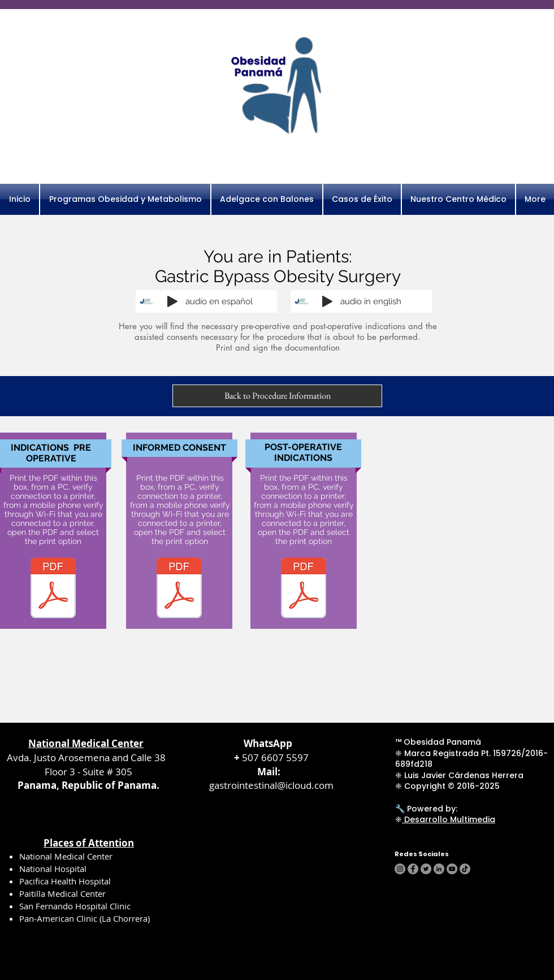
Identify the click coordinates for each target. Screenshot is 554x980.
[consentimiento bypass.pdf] (179, 589)
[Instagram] (400, 869)
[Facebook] (413, 869)
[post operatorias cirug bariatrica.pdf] (304, 589)
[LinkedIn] (439, 869)
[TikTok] (465, 869)
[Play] (172, 301)
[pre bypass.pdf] (53, 589)
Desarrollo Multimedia (449, 819)
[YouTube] (452, 869)
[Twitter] (426, 869)
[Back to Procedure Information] (277, 396)
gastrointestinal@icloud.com (271, 785)
